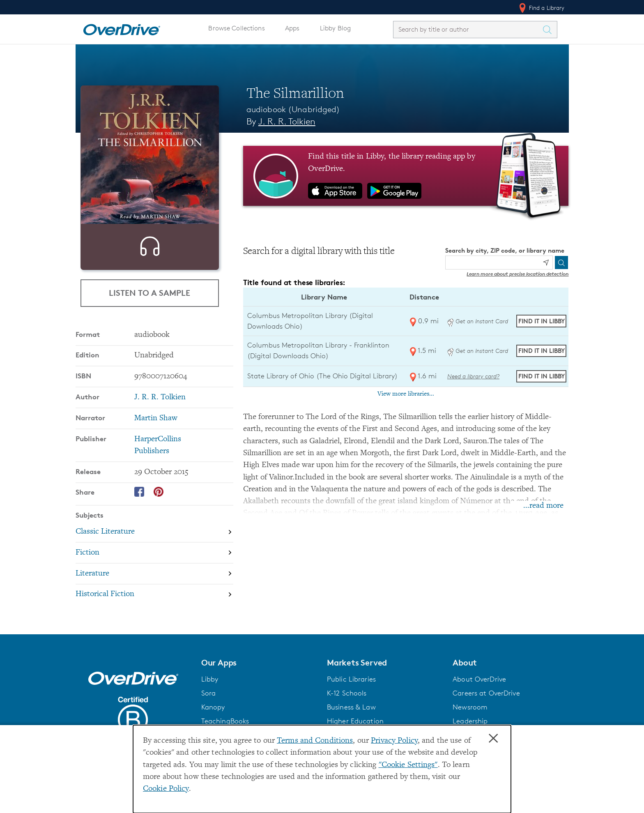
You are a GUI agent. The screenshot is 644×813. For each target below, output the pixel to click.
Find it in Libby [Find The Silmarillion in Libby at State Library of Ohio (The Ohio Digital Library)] (542, 376)
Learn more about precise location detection (517, 274)
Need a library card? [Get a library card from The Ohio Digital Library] (473, 376)
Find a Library (541, 8)
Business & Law (351, 721)
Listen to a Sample (149, 293)
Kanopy (213, 721)
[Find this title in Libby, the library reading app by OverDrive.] (406, 176)
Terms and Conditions (315, 741)
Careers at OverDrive (486, 707)
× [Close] (493, 739)
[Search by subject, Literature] (154, 588)
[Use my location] (546, 263)
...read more (543, 506)
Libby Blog (335, 28)
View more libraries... (406, 394)
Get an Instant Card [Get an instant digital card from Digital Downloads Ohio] (478, 321)
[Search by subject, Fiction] (154, 567)
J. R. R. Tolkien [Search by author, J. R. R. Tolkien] (287, 121)
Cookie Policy (166, 789)
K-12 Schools (347, 707)
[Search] (561, 263)
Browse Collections (236, 28)
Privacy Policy (394, 741)
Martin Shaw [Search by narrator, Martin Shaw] (156, 433)
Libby (210, 693)
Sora (209, 707)
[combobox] (468, 29)
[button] (259, 677)
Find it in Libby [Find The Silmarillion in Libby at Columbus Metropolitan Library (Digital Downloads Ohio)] (542, 321)
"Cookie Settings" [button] (408, 765)
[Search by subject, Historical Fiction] (154, 609)
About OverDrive (479, 693)
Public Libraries (351, 693)
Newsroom (470, 721)
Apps (292, 28)
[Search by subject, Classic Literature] (154, 546)
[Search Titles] (550, 30)
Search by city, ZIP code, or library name (505, 250)
